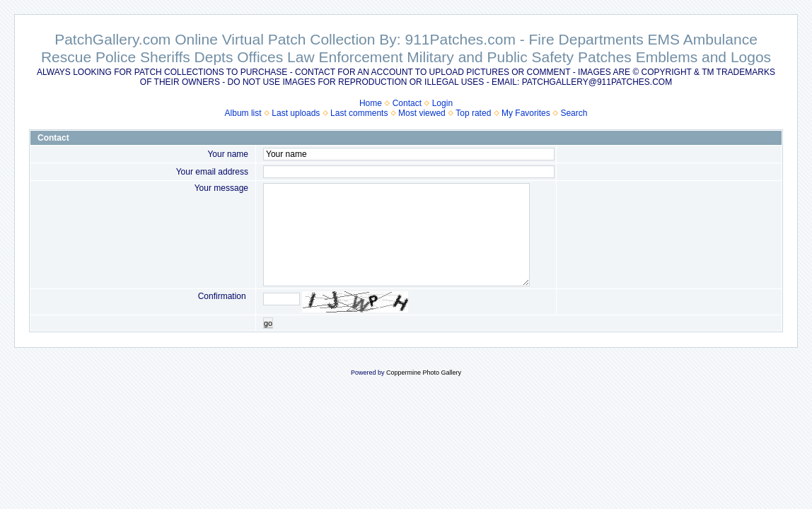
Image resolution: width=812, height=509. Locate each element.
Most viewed (422, 113)
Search (574, 113)
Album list (243, 113)
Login (442, 103)
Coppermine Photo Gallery (424, 373)
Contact (407, 103)
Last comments (359, 113)
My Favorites (526, 113)
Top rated (473, 113)
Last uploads (296, 113)
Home (371, 103)
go (268, 323)
